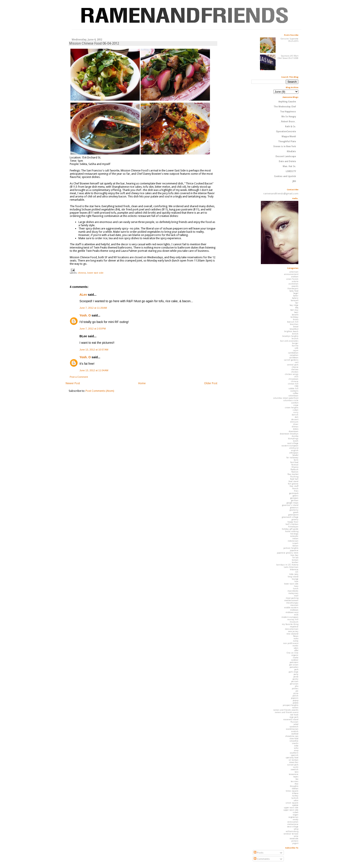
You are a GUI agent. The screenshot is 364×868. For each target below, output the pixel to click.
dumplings (293, 438)
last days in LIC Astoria (287, 565)
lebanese (294, 569)
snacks (295, 743)
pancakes (294, 667)
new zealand (292, 634)
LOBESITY (291, 171)
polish (295, 696)
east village (293, 443)
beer (296, 312)
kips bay (294, 555)
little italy (294, 574)
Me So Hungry (289, 117)
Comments (262, 859)
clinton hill (293, 384)
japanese (294, 550)
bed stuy (294, 310)
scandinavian (292, 729)
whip (296, 829)
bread (296, 327)
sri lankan (293, 760)
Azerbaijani (293, 288)
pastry (295, 679)
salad (296, 724)
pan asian (294, 665)
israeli (295, 543)
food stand (293, 481)
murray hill (293, 619)
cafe (297, 348)
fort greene (293, 484)
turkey (295, 796)
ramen (295, 707)
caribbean (294, 357)
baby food (294, 291)
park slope (293, 672)
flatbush (294, 469)
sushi (296, 767)
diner (296, 424)
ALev (83, 295)
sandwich (294, 727)
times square (292, 791)
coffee (296, 393)
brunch (295, 338)
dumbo (295, 436)
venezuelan (293, 822)
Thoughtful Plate (287, 141)
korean (295, 560)
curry (296, 412)
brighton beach (291, 331)
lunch (296, 588)
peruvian (294, 684)
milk (296, 615)
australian (293, 284)
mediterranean (291, 600)
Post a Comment (79, 377)
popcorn (295, 698)
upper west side (291, 810)
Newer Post (73, 383)
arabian (295, 277)
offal (296, 650)
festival (295, 465)
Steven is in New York (285, 146)
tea (297, 779)
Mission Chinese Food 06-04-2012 (94, 44)
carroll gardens (291, 360)
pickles (295, 688)
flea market (293, 474)
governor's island (290, 505)
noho (296, 638)
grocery (295, 519)
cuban (296, 410)
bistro (296, 319)
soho (296, 748)
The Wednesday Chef (285, 107)
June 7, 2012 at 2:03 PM (93, 329)
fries (296, 491)
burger (295, 343)
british (295, 334)
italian (295, 546)
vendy (296, 819)
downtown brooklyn (289, 434)
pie (297, 691)
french (295, 488)
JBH (294, 181)
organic (295, 655)
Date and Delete (287, 161)
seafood (295, 734)
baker (296, 296)
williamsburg (292, 831)
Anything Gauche (287, 102)
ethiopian (294, 453)
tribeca (295, 793)
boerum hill (293, 322)
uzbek (296, 812)
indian (295, 538)
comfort (295, 403)
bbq (297, 307)
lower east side (95, 273)
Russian (294, 722)
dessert (295, 419)
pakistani (294, 662)
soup (296, 750)
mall (296, 596)
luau (296, 586)
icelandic (294, 536)
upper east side (291, 807)
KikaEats (291, 151)
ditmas (295, 427)
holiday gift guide (290, 529)
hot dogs (294, 534)
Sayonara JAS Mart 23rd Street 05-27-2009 (288, 57)
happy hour (293, 522)
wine (296, 836)
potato (296, 703)
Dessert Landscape (286, 156)
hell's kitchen (292, 524)
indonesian (293, 541)
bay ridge (294, 305)
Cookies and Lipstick (285, 176)
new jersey (293, 631)
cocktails (294, 391)
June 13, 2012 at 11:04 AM (94, 370)
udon (296, 800)
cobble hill (293, 388)
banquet (295, 300)
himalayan (293, 527)
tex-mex (295, 781)
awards (295, 286)
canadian (294, 355)
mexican (294, 605)
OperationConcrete (286, 131)
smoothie (294, 741)
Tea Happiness (288, 112)
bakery (295, 298)
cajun (296, 350)
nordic (295, 646)
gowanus (294, 507)
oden (296, 648)
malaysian (293, 593)
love (296, 581)
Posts (259, 853)
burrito (295, 346)
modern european (290, 617)
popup (296, 700)
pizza (296, 693)
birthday (294, 317)
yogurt (295, 843)
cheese (295, 367)
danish (295, 415)
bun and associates (289, 341)
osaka (296, 657)
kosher (295, 562)
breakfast (294, 329)
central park (293, 365)
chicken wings (292, 374)
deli (297, 417)
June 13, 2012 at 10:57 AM (94, 350)
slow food (294, 738)
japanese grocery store (288, 553)
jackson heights (291, 548)
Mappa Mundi (289, 136)
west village (293, 827)
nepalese (294, 627)
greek (296, 512)
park (296, 669)
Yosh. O (85, 315)
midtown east (292, 612)
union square (292, 803)
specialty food (292, 757)
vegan (296, 815)
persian (295, 681)
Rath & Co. (291, 127)
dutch (296, 441)
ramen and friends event (287, 712)
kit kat (295, 557)
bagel (296, 293)
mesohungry (292, 603)
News (296, 636)
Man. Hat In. (289, 166)
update (295, 805)
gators (295, 496)
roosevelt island (291, 719)
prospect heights (291, 705)
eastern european (290, 446)
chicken (295, 372)
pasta (296, 677)
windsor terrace (291, 834)
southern (294, 753)
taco (297, 772)
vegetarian (293, 817)
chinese (82, 273)
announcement (291, 274)
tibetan (295, 788)
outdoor (295, 660)
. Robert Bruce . (288, 122)
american (294, 272)
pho (297, 686)
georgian (294, 498)
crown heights (292, 407)
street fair (294, 762)
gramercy (294, 510)
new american (292, 629)
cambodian (293, 353)
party (296, 674)
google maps (292, 503)
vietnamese (293, 824)
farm (296, 460)
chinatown (293, 379)
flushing (294, 477)
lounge (295, 579)
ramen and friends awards (286, 710)
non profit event (291, 643)
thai (297, 784)
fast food (294, 462)
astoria (295, 281)
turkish (295, 798)
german (295, 500)
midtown (294, 610)
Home (142, 383)
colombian (293, 396)
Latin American (291, 567)
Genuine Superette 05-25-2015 (289, 40)
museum (294, 622)
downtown (294, 431)
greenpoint (293, 515)
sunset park (293, 765)
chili (296, 377)
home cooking (292, 531)
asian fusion (292, 279)
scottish (295, 731)
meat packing (292, 598)
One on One (292, 653)
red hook (294, 715)
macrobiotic (293, 591)
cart (297, 362)
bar (297, 303)
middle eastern (291, 607)
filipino (295, 467)
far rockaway (292, 457)
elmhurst (294, 448)
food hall (294, 479)
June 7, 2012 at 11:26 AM (93, 308)
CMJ (296, 386)
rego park (294, 717)
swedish (294, 769)
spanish (295, 755)
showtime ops (292, 736)
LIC (297, 572)
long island (293, 577)
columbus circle (291, 400)
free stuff (294, 486)
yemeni (295, 841)
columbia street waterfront (286, 398)
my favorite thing (290, 624)
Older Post (211, 383)
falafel (295, 455)
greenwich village (290, 517)
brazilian (294, 324)
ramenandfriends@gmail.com (281, 194)
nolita (296, 641)
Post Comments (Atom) (100, 391)
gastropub (294, 493)
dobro (296, 429)
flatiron (295, 472)
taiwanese (294, 774)
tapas (296, 777)
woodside (294, 838)
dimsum (294, 422)
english (295, 450)
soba (296, 746)
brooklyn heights (290, 336)
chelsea (295, 369)
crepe (296, 405)
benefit (295, 315)
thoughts (294, 786)
